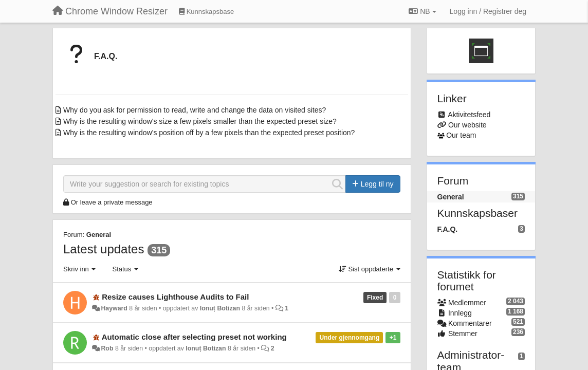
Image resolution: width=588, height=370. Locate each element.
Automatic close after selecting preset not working (194, 337)
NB (422, 11)
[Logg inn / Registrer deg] (488, 11)
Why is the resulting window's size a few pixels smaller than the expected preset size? (200, 121)
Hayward (114, 308)
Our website (467, 125)
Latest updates (104, 249)
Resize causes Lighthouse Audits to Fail (175, 297)
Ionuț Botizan (220, 308)
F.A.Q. (106, 56)
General (99, 235)
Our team (461, 135)
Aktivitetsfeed (469, 115)
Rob (107, 348)
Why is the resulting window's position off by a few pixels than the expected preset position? (209, 133)
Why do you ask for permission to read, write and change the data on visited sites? (195, 110)
